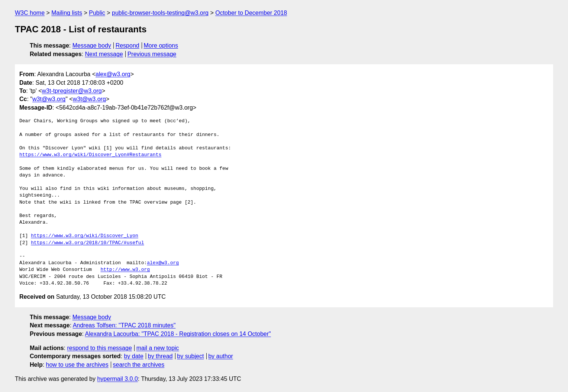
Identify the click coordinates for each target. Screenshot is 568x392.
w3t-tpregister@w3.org (72, 91)
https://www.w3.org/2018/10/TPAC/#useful (87, 243)
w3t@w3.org (49, 99)
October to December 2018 (251, 13)
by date (133, 356)
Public (97, 13)
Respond (128, 46)
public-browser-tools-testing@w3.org (160, 13)
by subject (190, 356)
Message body (92, 46)
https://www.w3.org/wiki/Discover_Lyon (85, 236)
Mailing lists (67, 13)
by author (221, 356)
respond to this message (99, 348)
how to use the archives (77, 365)
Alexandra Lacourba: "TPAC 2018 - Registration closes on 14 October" (178, 334)
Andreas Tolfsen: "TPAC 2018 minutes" (124, 325)
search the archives (139, 365)
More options (161, 46)
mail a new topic (158, 348)
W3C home (30, 13)
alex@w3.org (113, 74)
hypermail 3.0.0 (117, 379)
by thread (160, 356)
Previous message (152, 54)
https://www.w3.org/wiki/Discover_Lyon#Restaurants (90, 155)
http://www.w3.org (125, 270)
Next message (104, 54)
